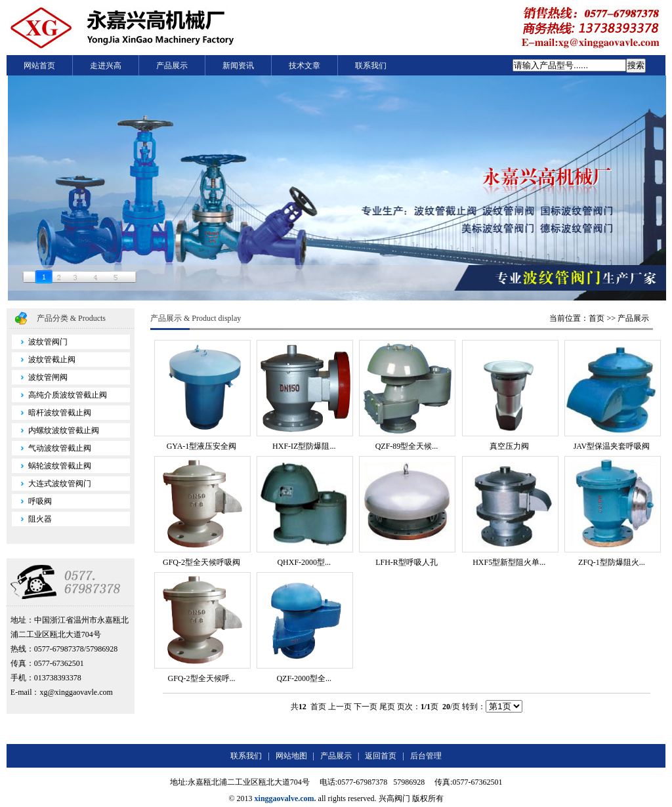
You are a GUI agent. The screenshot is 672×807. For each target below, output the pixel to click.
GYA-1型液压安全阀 (202, 446)
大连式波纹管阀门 (52, 484)
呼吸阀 (32, 501)
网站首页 (39, 66)
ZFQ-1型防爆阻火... (612, 562)
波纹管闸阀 (40, 377)
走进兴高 (106, 66)
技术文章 (304, 66)
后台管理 (426, 756)
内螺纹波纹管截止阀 (55, 430)
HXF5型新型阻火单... (509, 562)
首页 (597, 318)
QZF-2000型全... (304, 678)
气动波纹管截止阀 (52, 448)
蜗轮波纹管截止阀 (52, 466)
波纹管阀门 (40, 342)
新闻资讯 (238, 66)
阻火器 (32, 519)
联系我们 (371, 66)
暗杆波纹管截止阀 (52, 413)
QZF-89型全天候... (407, 446)
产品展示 (172, 66)
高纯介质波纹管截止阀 (59, 395)
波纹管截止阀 (44, 360)
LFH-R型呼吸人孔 (407, 562)
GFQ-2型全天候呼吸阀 (201, 562)
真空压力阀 (509, 446)
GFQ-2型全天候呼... (202, 678)
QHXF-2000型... (304, 562)
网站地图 (291, 756)
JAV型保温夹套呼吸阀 (612, 446)
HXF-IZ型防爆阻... (304, 446)
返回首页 (381, 756)
